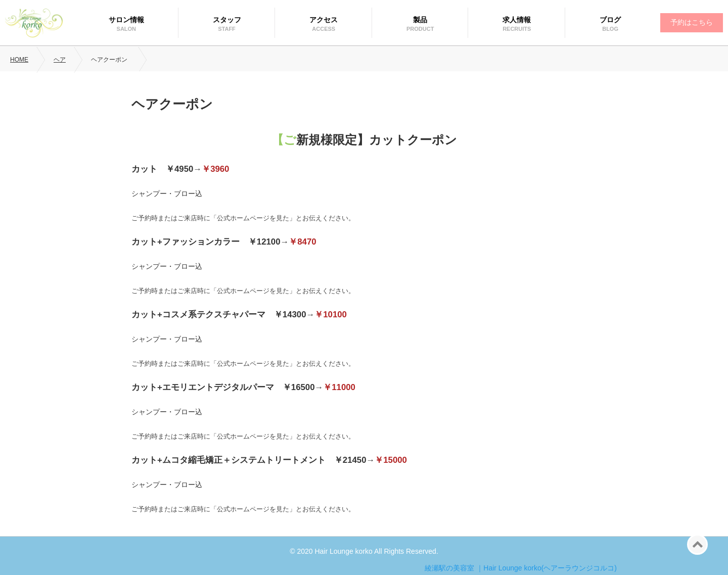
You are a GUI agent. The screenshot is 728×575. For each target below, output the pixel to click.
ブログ (610, 20)
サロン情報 (126, 20)
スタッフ (227, 20)
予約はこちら (692, 22)
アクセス (324, 20)
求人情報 (517, 20)
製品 (420, 20)
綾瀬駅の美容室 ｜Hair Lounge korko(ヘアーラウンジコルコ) (521, 568)
